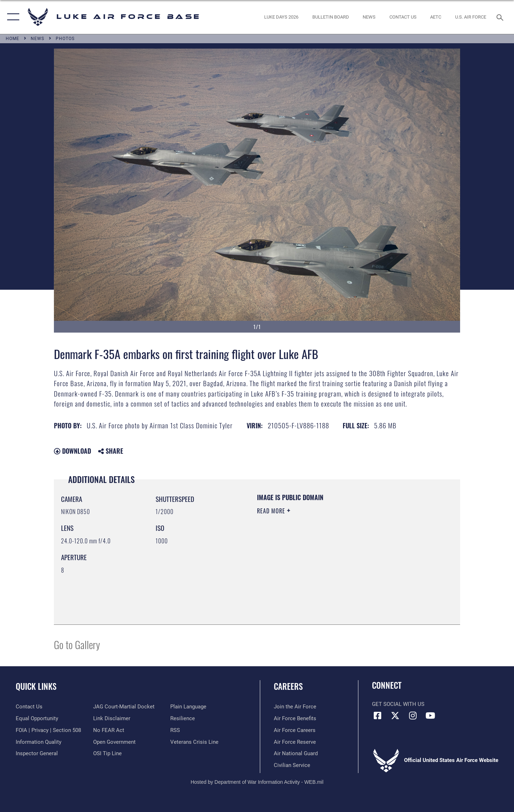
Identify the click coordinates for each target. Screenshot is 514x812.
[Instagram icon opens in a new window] (413, 716)
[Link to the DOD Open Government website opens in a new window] (114, 742)
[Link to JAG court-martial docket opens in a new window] (124, 707)
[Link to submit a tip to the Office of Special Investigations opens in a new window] (107, 753)
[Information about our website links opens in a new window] (112, 718)
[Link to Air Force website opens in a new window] (471, 17)
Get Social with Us (398, 704)
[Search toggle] (501, 17)
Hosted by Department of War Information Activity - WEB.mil (257, 782)
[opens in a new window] (281, 17)
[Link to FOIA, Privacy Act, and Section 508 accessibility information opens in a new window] (48, 730)
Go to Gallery (77, 644)
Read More (272, 511)
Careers (288, 686)
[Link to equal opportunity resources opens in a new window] (37, 718)
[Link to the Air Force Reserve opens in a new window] (295, 742)
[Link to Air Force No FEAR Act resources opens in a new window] (109, 730)
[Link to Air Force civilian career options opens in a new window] (292, 765)
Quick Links (36, 686)
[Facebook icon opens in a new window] (377, 716)
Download (72, 451)
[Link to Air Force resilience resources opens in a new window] (183, 718)
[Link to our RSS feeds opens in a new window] (175, 730)
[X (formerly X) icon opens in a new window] (395, 716)
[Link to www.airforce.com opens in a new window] (295, 707)
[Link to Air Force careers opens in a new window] (295, 730)
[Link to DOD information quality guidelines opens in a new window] (39, 742)
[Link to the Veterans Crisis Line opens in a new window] (194, 742)
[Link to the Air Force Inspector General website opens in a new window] (37, 753)
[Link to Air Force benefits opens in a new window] (295, 718)
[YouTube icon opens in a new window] (430, 716)
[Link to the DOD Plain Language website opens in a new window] (188, 707)
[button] (12, 17)
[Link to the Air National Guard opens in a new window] (296, 753)
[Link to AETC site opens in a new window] (436, 17)
